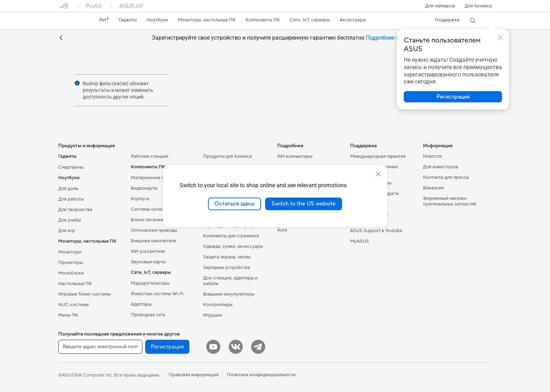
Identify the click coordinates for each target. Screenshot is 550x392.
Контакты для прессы (446, 177)
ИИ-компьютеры (295, 156)
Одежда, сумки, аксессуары (233, 246)
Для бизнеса (478, 6)
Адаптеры (141, 304)
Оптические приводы (154, 230)
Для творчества (75, 210)
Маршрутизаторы (150, 283)
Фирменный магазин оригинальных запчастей (450, 201)
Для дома (68, 189)
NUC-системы (73, 305)
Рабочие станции (150, 156)
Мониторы (70, 252)
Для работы (71, 199)
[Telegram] (258, 347)
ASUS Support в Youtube (376, 231)
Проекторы (71, 263)
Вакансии (434, 188)
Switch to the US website (304, 204)
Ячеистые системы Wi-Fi (157, 294)
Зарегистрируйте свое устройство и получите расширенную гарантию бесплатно (275, 38)
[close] (378, 174)
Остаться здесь (234, 204)
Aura (282, 230)
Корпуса (140, 199)
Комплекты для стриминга (231, 236)
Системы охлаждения (154, 209)
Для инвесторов (441, 167)
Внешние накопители (154, 241)
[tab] (382, 38)
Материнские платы (152, 178)
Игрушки (213, 315)
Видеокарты (144, 188)
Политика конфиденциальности (261, 375)
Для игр (67, 231)
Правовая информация (194, 375)
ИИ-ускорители (148, 251)
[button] (440, 6)
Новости (432, 156)
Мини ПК (68, 315)
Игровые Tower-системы (85, 294)
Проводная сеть (148, 315)
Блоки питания (147, 220)
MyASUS (360, 241)
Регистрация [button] (167, 347)
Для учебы (70, 220)
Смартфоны (71, 167)
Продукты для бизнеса (227, 156)
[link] (70, 21)
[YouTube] (213, 347)
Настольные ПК (75, 284)
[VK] (236, 347)
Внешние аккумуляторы (229, 294)
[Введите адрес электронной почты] (100, 347)
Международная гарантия (378, 156)
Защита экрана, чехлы (227, 257)
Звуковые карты (148, 262)
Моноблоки (71, 273)
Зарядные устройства (227, 268)
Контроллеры (218, 305)
